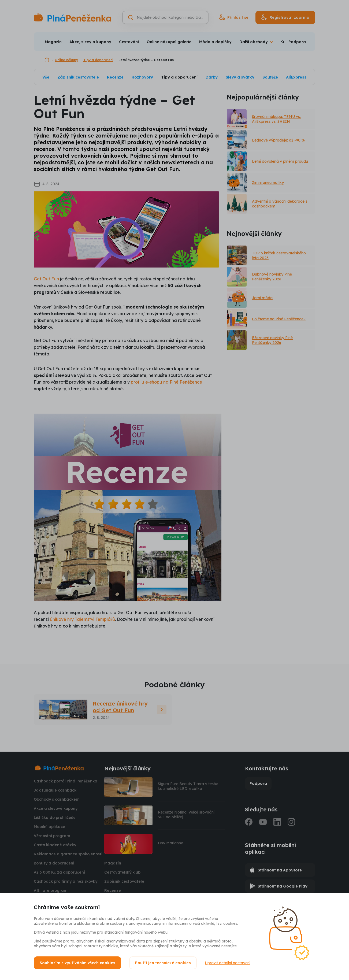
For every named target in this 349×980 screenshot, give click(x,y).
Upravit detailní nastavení (228, 963)
